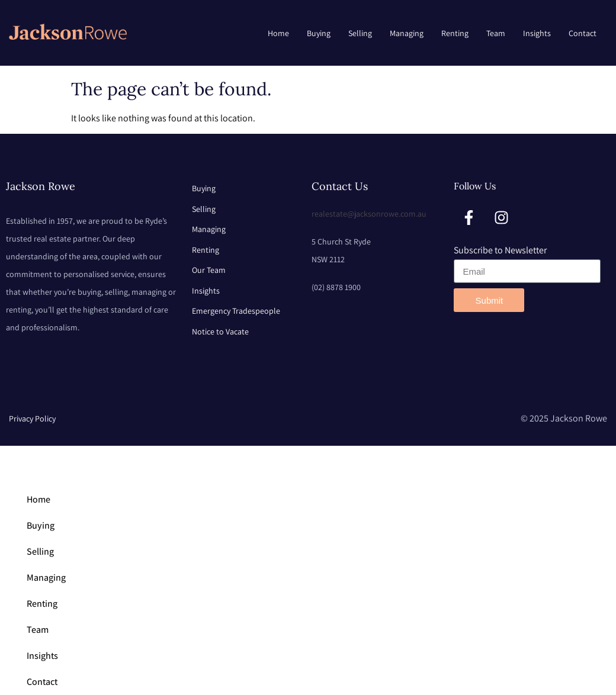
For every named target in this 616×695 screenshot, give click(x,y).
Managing (407, 33)
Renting (455, 33)
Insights (537, 33)
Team (496, 33)
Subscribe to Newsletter (500, 250)
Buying (319, 33)
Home (278, 33)
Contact (583, 33)
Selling (360, 33)
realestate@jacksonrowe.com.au (369, 214)
